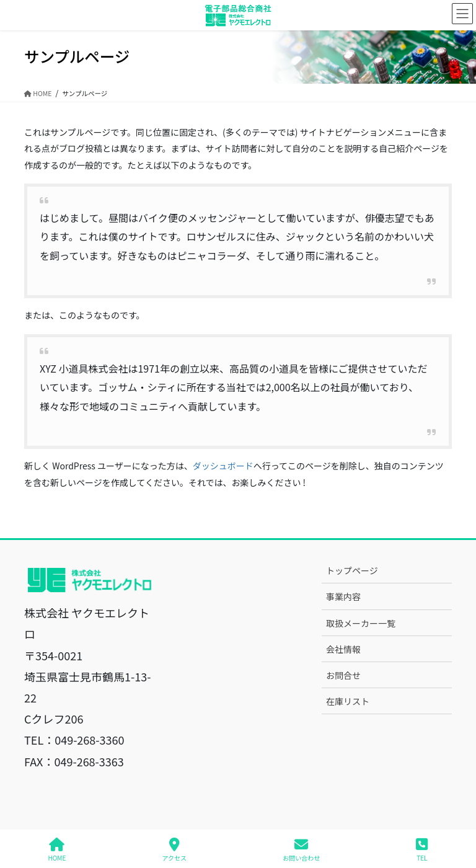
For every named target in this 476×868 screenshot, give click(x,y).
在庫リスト (348, 701)
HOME (57, 850)
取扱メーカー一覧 (361, 623)
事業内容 (343, 596)
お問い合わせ (301, 850)
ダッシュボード (223, 466)
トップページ (352, 570)
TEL (422, 850)
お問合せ (343, 675)
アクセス (175, 850)
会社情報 (343, 649)
